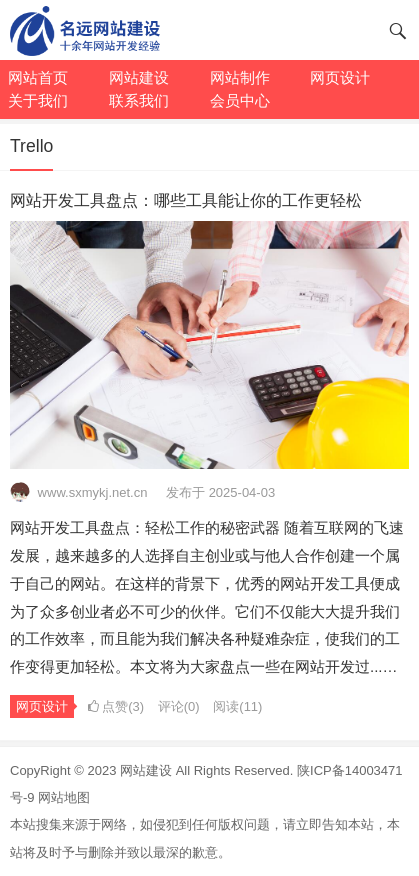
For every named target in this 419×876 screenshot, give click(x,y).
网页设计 (42, 706)
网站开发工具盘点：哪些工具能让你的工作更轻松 (186, 200)
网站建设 (146, 770)
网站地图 (64, 797)
